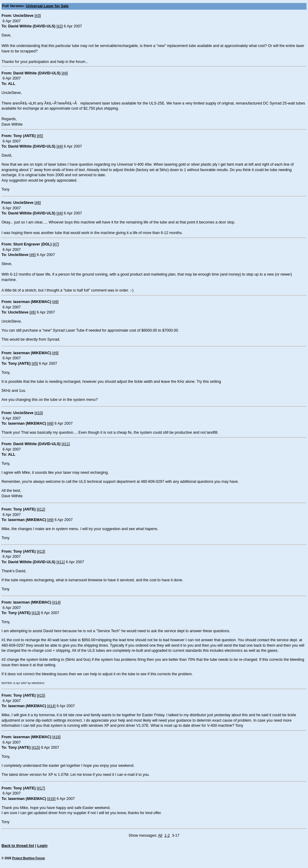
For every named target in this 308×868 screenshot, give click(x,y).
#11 (66, 444)
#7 (56, 244)
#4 (65, 73)
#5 (40, 136)
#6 (38, 203)
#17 (41, 788)
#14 (56, 602)
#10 (39, 413)
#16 (56, 737)
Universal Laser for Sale (47, 6)
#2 (60, 26)
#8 (55, 302)
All (160, 835)
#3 (38, 16)
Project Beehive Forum (28, 858)
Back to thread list (18, 846)
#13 (41, 551)
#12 (41, 509)
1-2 (167, 835)
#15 (41, 695)
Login (42, 846)
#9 (55, 353)
